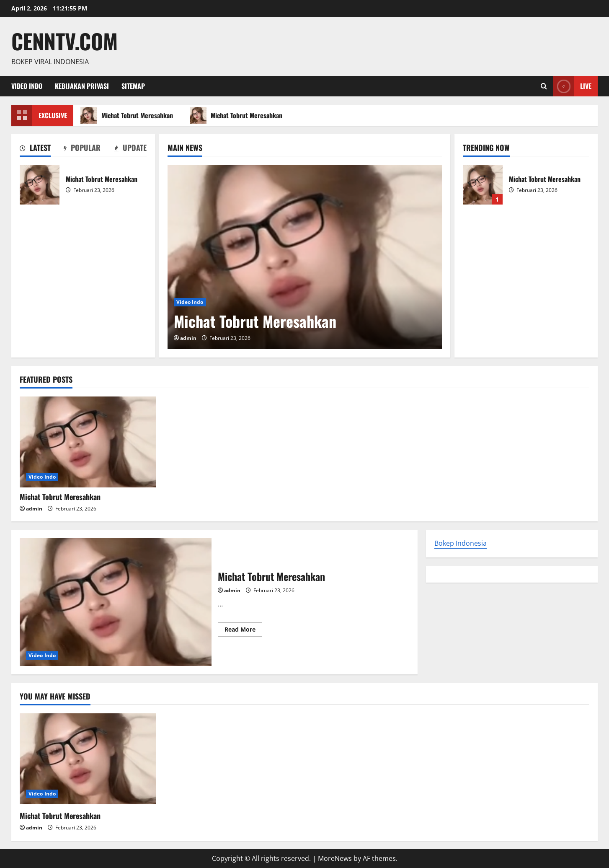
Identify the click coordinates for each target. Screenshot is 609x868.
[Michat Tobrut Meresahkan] (305, 257)
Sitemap (133, 86)
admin (188, 338)
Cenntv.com (65, 41)
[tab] (35, 149)
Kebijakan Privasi (82, 86)
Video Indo (27, 86)
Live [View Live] (572, 86)
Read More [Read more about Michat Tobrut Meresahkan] (243, 631)
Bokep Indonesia (461, 543)
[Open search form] (544, 86)
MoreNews (335, 858)
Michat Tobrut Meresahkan (128, 115)
